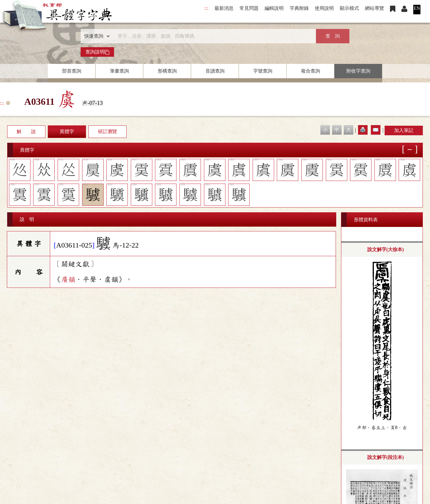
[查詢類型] (96, 36)
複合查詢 (311, 71)
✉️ (376, 130)
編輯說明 (274, 8)
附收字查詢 (358, 71)
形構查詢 (167, 71)
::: (206, 8)
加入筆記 (404, 130)
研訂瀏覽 (107, 132)
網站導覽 (374, 8)
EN (417, 8)
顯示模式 (349, 8)
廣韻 (68, 279)
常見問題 (249, 8)
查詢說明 (97, 52)
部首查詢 (72, 71)
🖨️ (363, 130)
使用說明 (324, 8)
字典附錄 (299, 8)
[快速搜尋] (213, 36)
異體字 (67, 132)
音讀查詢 (215, 71)
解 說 (26, 132)
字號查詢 (263, 71)
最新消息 (224, 8)
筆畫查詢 (119, 71)
